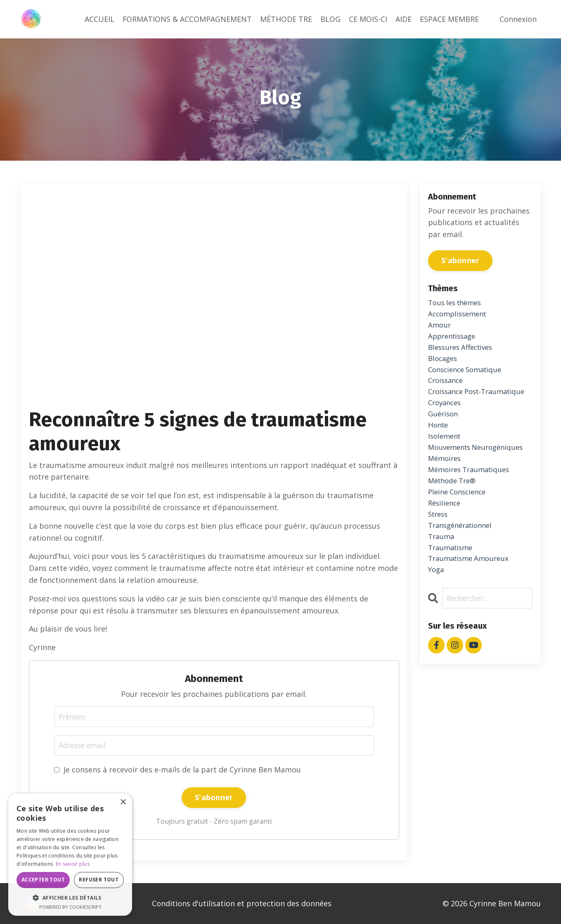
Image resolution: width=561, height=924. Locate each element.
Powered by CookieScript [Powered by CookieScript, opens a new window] (70, 907)
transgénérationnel (463, 553)
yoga (437, 600)
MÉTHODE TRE (286, 19)
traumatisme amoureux (471, 588)
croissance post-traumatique (458, 404)
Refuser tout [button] (99, 880)
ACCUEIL (99, 19)
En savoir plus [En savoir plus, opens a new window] (73, 864)
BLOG (330, 19)
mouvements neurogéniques (479, 469)
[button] (70, 898)
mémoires (446, 481)
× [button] (123, 802)
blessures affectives (463, 350)
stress (439, 541)
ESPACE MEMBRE (449, 19)
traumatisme (452, 576)
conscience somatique (468, 374)
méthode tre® (454, 505)
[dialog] (70, 855)
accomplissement (460, 315)
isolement (446, 457)
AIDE (404, 19)
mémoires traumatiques (472, 493)
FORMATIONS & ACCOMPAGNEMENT (187, 19)
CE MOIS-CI (368, 19)
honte (439, 446)
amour (440, 327)
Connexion (518, 19)
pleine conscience (460, 517)
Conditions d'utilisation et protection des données (242, 903)
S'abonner (214, 798)
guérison (444, 434)
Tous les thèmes (457, 303)
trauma (442, 565)
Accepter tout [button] (43, 880)
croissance (447, 386)
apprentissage (454, 338)
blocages (444, 362)
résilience (446, 529)
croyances (446, 422)
